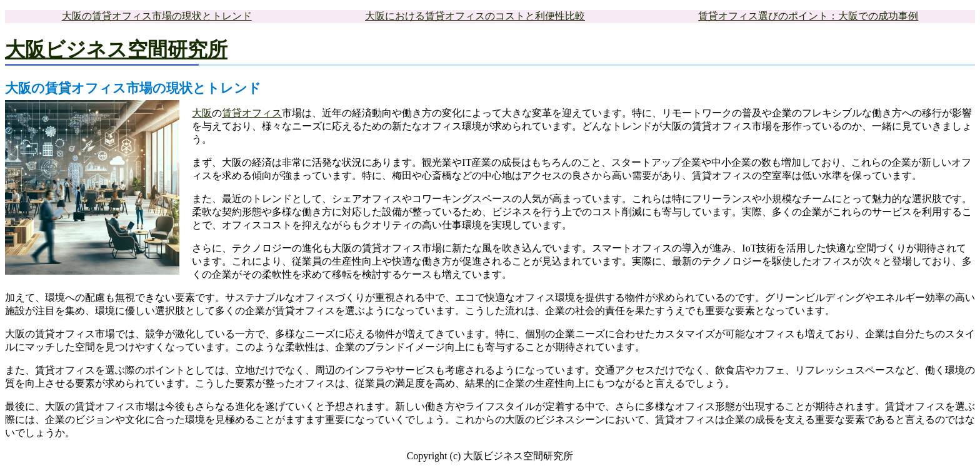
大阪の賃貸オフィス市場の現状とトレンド (157, 16)
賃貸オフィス (252, 113)
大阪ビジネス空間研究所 (116, 49)
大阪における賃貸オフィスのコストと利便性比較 (475, 16)
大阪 (202, 113)
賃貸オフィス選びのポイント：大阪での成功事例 (808, 16)
